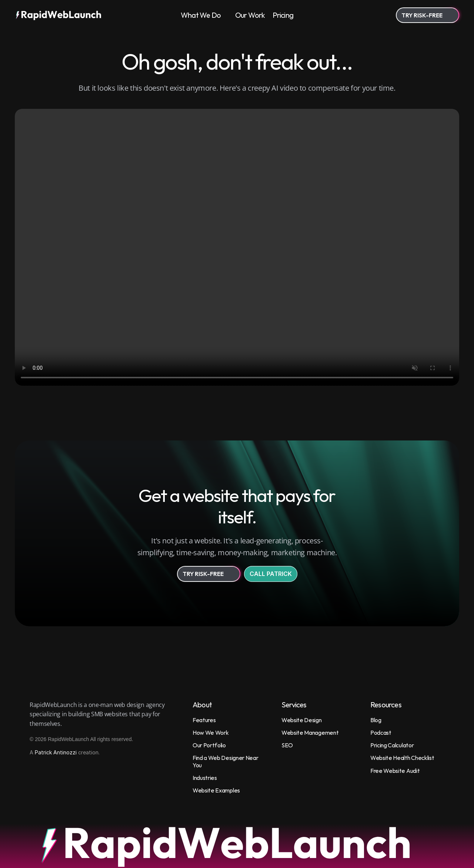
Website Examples (216, 790)
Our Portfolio (209, 745)
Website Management (310, 733)
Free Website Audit (395, 771)
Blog (376, 720)
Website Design (302, 720)
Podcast (381, 733)
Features (204, 720)
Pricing (283, 15)
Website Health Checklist (402, 758)
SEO (287, 745)
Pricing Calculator (392, 745)
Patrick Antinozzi (56, 752)
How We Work (211, 733)
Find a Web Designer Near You (226, 761)
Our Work (250, 15)
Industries (205, 778)
